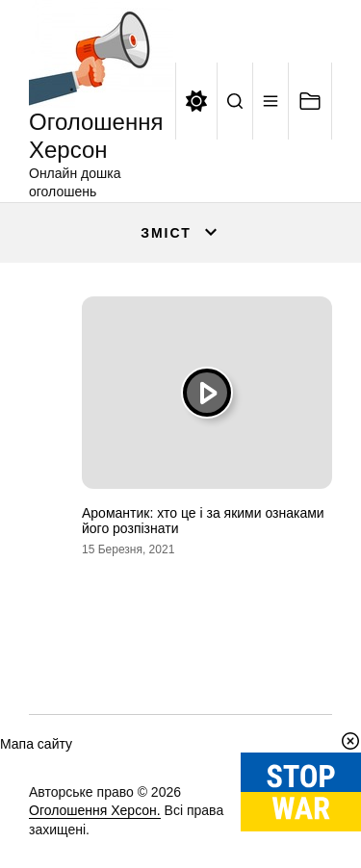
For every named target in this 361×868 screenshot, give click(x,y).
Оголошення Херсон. (95, 810)
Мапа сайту (36, 744)
